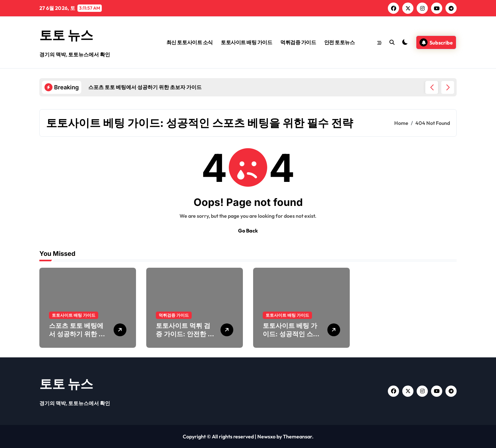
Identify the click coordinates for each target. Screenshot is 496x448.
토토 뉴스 (66, 35)
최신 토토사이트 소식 (190, 42)
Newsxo (266, 436)
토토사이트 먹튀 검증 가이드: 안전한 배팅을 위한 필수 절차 (185, 334)
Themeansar (297, 436)
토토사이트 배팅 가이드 (246, 42)
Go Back (248, 231)
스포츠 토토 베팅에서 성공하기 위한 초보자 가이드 (77, 334)
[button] (448, 87)
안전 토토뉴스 (340, 42)
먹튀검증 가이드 (298, 42)
